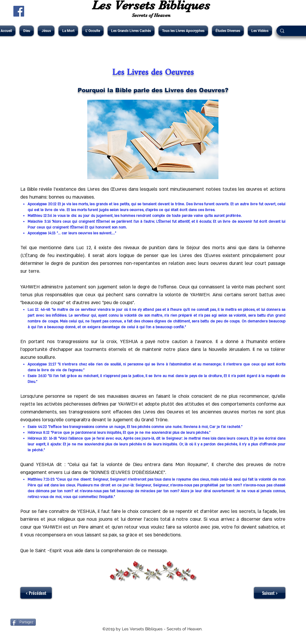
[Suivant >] (270, 593)
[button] (27, 31)
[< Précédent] (36, 593)
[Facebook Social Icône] (19, 11)
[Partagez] (23, 622)
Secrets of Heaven (151, 15)
